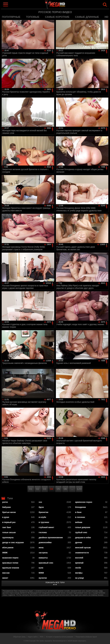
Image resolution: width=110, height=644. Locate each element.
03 (44, 489)
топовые (33, 17)
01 (31, 489)
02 (38, 489)
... (72, 489)
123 (79, 489)
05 (58, 489)
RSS (42, 637)
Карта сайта (33, 637)
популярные (11, 17)
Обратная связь (19, 637)
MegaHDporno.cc (61, 5)
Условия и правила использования (59, 637)
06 (65, 489)
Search (105, 5)
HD (106, 17)
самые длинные (87, 17)
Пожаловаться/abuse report (86, 637)
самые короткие (57, 17)
